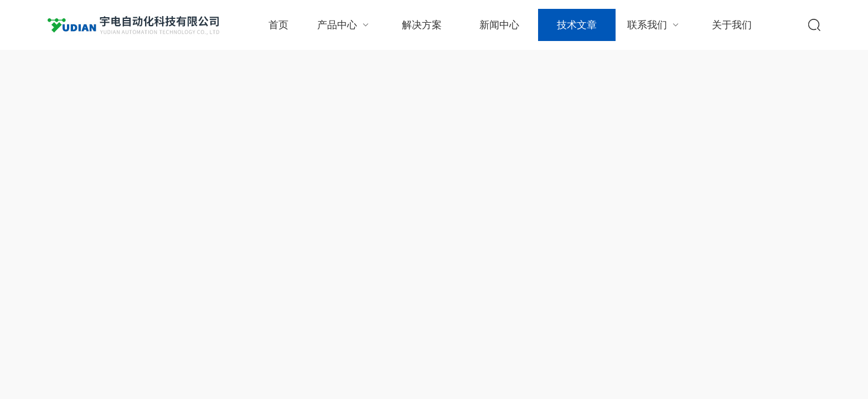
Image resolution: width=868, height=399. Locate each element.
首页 (278, 25)
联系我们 (654, 25)
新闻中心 (499, 25)
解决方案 (422, 25)
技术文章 (577, 25)
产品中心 (344, 25)
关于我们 (732, 25)
